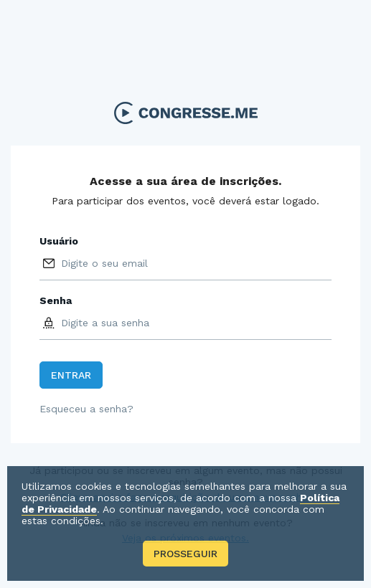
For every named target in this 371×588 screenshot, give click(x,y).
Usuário (59, 241)
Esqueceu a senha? (86, 409)
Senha (56, 300)
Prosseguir (185, 554)
